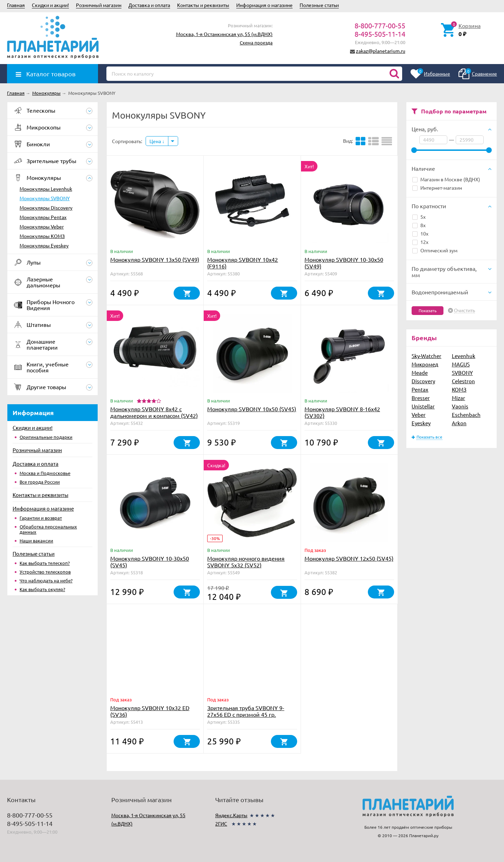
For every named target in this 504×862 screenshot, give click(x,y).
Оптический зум (435, 250)
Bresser (421, 398)
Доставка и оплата (149, 5)
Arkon (459, 423)
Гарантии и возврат (41, 518)
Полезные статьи (319, 5)
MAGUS (461, 364)
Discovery (423, 381)
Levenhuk (464, 356)
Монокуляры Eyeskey (44, 245)
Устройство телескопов (45, 572)
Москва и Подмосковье (45, 473)
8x (419, 225)
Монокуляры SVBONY (45, 198)
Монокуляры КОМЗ (42, 236)
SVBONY (462, 373)
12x (420, 242)
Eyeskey (421, 423)
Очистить (464, 310)
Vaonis (460, 406)
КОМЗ (459, 389)
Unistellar (423, 406)
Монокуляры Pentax (43, 217)
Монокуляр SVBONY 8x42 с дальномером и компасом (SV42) (154, 412)
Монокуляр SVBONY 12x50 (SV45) (349, 558)
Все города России (40, 482)
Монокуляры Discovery (46, 208)
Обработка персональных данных (48, 529)
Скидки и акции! (50, 5)
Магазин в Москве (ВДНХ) (446, 179)
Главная (16, 5)
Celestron (463, 381)
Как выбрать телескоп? (45, 563)
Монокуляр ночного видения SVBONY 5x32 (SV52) (246, 562)
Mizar (458, 398)
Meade (420, 373)
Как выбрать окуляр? (42, 589)
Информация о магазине (264, 5)
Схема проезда (256, 43)
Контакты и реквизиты (203, 5)
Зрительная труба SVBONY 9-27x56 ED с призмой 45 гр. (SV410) (246, 714)
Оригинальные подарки (46, 437)
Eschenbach (466, 415)
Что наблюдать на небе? (46, 580)
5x (419, 217)
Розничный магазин (99, 5)
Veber (419, 415)
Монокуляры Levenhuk (46, 189)
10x (420, 233)
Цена (157, 141)
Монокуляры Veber (42, 226)
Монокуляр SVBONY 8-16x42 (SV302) (342, 412)
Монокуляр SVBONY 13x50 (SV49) (155, 259)
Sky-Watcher (426, 356)
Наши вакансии (36, 541)
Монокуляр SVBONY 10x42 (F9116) (243, 263)
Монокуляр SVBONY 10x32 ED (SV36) (150, 711)
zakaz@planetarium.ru (381, 51)
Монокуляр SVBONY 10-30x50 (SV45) (150, 562)
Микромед (425, 364)
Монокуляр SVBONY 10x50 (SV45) (252, 409)
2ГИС (221, 824)
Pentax (420, 389)
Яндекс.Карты (231, 815)
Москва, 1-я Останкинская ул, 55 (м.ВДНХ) (224, 34)
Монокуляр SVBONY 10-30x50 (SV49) (344, 263)
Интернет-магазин (437, 188)
